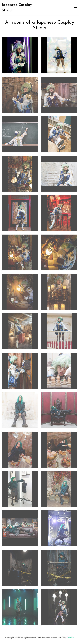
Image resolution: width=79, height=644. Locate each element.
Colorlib (70, 638)
